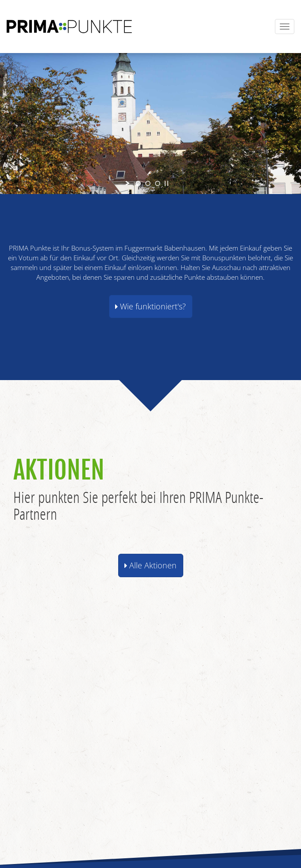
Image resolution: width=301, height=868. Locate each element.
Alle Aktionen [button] (150, 565)
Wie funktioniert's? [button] (150, 306)
